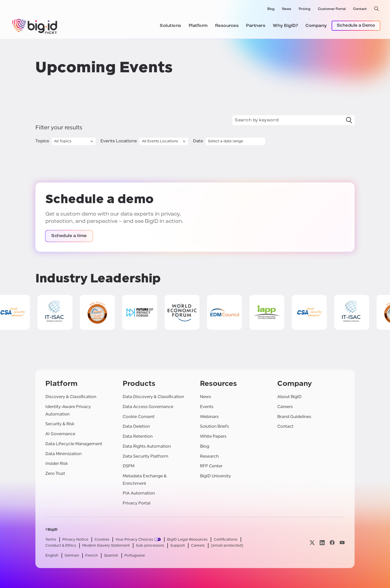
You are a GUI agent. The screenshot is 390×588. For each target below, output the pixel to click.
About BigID (289, 397)
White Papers (213, 436)
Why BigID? (285, 26)
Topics (42, 141)
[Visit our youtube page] (342, 543)
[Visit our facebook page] (332, 543)
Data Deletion (136, 426)
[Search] (349, 120)
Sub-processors (150, 546)
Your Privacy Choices (134, 540)
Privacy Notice (75, 540)
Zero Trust (55, 473)
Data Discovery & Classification (153, 397)
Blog (271, 9)
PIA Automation (139, 493)
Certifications (226, 540)
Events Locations (119, 141)
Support (178, 546)
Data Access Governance (148, 407)
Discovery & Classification (71, 397)
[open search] (377, 9)
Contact (360, 9)
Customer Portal (332, 9)
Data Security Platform (146, 456)
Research (209, 456)
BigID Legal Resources (187, 540)
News (287, 9)
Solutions (171, 26)
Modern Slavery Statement (106, 546)
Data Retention (138, 436)
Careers (285, 407)
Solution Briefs (214, 426)
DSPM (129, 466)
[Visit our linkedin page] (322, 543)
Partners (256, 26)
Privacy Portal (137, 503)
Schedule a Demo (356, 26)
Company (316, 26)
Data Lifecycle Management (74, 444)
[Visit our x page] (312, 543)
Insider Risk (57, 463)
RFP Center (211, 466)
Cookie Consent (139, 417)
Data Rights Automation (147, 446)
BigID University (215, 476)
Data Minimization (63, 454)
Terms (51, 540)
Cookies (102, 540)
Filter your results (59, 128)
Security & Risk (60, 424)
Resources (227, 26)
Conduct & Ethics (61, 546)
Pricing (305, 9)
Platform (198, 26)
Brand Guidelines (294, 417)
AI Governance (60, 434)
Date (198, 141)
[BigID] (35, 26)
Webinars (209, 417)
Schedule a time (69, 236)
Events (207, 407)
